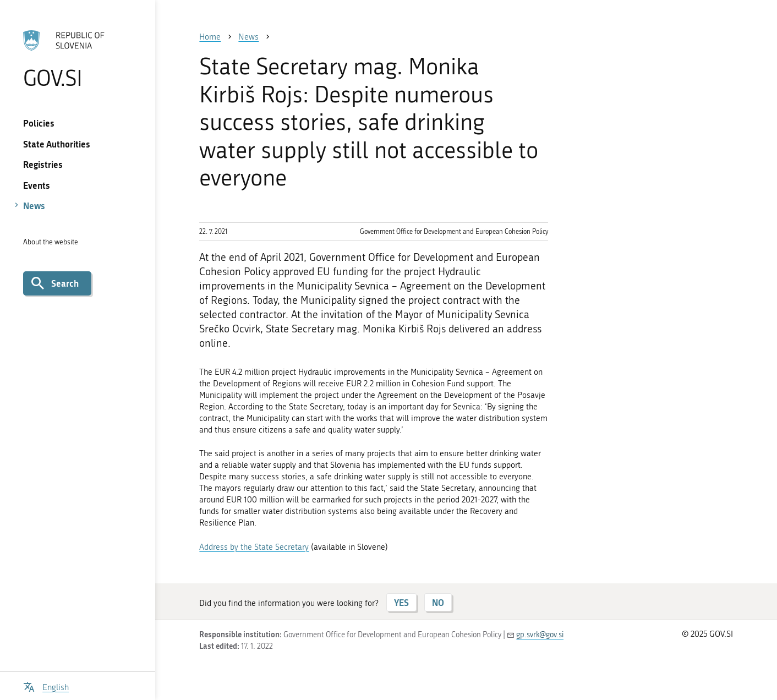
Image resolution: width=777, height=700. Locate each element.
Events (37, 185)
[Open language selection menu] (46, 686)
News (34, 206)
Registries (43, 164)
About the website (51, 242)
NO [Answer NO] (438, 602)
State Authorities (57, 144)
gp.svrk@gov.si (540, 635)
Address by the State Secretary (254, 547)
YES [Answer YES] (401, 602)
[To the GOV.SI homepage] (78, 59)
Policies (39, 123)
